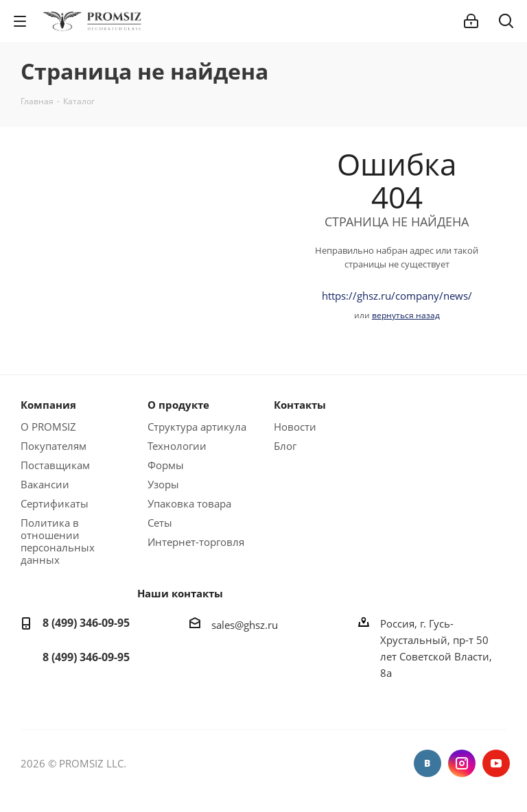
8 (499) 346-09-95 (86, 623)
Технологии (177, 446)
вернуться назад (406, 315)
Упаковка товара (189, 503)
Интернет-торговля (196, 542)
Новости (295, 427)
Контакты (300, 405)
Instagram (462, 763)
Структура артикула (197, 427)
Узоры (163, 484)
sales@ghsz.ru (245, 625)
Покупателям (54, 446)
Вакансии (45, 484)
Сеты (160, 523)
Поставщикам (55, 465)
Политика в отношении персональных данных (58, 541)
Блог (285, 446)
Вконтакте (428, 763)
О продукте (178, 405)
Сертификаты (55, 503)
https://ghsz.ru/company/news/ (397, 296)
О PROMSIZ (48, 427)
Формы (166, 465)
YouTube (496, 763)
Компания (48, 405)
